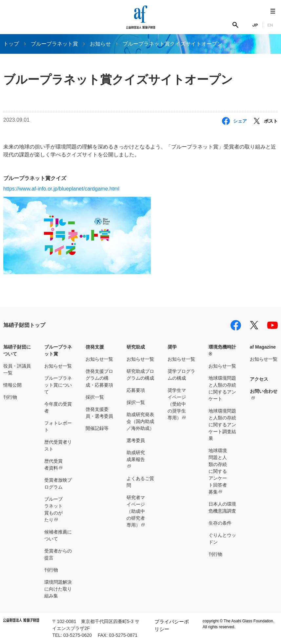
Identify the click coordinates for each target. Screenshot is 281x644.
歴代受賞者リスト (58, 445)
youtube (272, 325)
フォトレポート (58, 426)
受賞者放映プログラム (58, 483)
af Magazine (263, 347)
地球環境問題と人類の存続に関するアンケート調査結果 (222, 425)
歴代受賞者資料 (53, 464)
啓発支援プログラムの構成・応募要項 (99, 378)
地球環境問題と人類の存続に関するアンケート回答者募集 (218, 471)
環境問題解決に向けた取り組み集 (58, 589)
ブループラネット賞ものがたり (53, 509)
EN (270, 25)
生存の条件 (220, 523)
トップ (11, 44)
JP (255, 25)
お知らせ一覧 (58, 366)
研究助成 (136, 347)
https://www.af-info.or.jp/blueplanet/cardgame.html (61, 189)
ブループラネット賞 (54, 44)
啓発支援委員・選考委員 (99, 413)
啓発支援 (95, 347)
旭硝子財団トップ (24, 325)
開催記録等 (97, 428)
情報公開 (12, 385)
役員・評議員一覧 (17, 369)
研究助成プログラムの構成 (140, 375)
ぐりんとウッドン (222, 539)
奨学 (172, 347)
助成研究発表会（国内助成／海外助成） (140, 421)
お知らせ (100, 44)
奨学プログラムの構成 (181, 375)
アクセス (259, 379)
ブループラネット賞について (58, 385)
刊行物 (10, 397)
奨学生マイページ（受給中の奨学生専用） (177, 404)
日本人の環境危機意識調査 (222, 507)
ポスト (271, 121)
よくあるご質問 (140, 482)
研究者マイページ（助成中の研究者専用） (136, 511)
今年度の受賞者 (58, 407)
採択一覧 (95, 397)
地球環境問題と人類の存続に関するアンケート (222, 388)
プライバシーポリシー (172, 625)
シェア (240, 121)
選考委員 (136, 440)
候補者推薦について (58, 535)
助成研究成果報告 (136, 456)
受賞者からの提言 (58, 554)
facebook (236, 325)
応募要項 (136, 390)
